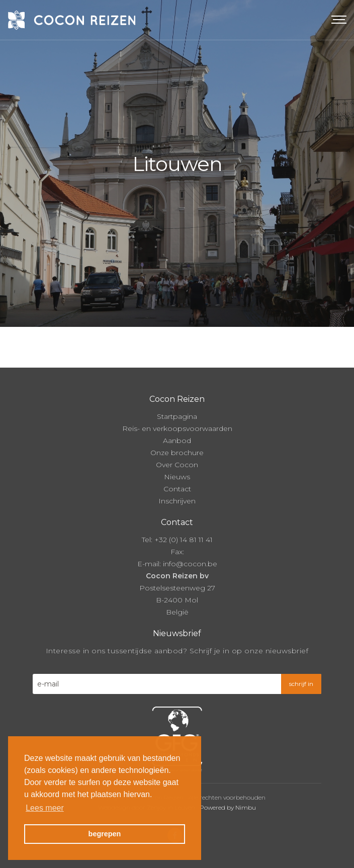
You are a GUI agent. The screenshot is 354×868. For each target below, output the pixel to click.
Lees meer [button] (45, 808)
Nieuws (177, 477)
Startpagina (177, 416)
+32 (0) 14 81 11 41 (184, 540)
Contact (177, 489)
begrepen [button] (105, 834)
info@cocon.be (190, 564)
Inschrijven (177, 501)
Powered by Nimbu (228, 807)
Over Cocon (177, 465)
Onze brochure (177, 453)
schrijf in (301, 684)
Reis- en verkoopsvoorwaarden (177, 428)
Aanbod (177, 441)
